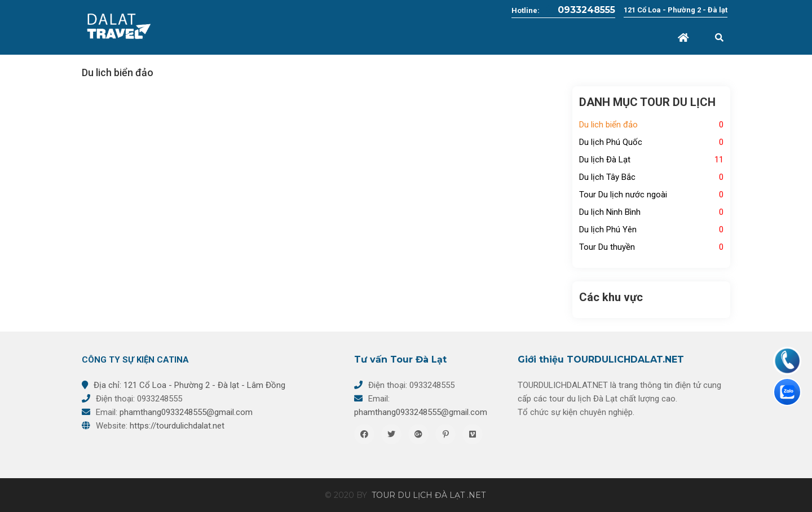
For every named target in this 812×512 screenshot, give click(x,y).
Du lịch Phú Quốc (611, 142)
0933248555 (578, 10)
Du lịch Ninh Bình (610, 212)
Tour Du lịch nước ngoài (623, 195)
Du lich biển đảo (608, 125)
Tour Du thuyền (607, 247)
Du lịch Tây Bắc (607, 177)
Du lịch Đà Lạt (605, 160)
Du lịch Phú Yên (608, 229)
